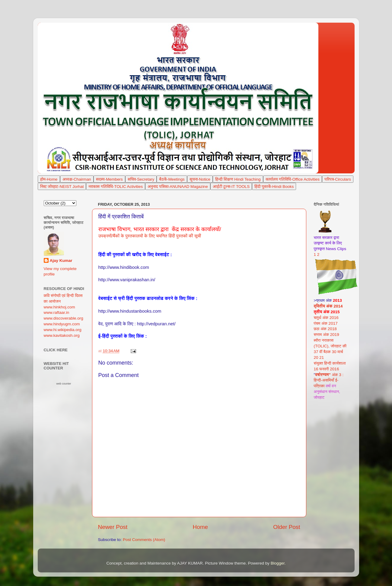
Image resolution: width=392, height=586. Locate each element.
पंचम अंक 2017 (326, 323)
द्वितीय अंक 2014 (328, 306)
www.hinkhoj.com (59, 307)
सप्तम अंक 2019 (327, 335)
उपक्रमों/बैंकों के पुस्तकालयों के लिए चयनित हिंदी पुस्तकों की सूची (150, 236)
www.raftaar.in (57, 312)
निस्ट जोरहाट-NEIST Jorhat (62, 187)
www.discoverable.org (64, 318)
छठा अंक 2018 (325, 329)
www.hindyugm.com (62, 324)
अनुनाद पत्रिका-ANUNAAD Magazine (178, 187)
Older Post (287, 527)
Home (200, 527)
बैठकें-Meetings (172, 179)
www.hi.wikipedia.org (63, 330)
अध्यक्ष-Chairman (77, 179)
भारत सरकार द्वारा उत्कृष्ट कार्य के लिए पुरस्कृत (328, 243)
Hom (48, 179)
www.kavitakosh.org (62, 335)
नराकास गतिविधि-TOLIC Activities (116, 187)
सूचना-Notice (200, 179)
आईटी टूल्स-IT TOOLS (231, 187)
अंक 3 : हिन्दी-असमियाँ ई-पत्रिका (329, 380)
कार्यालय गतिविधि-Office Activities (293, 179)
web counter (64, 384)
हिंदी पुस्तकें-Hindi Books (274, 187)
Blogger (278, 563)
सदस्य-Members (109, 179)
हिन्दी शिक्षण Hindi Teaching (238, 179)
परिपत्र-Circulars (338, 179)
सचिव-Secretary (141, 179)
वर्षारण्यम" (323, 375)
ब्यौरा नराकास (324, 340)
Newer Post (113, 527)
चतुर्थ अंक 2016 (326, 318)
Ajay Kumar (61, 261)
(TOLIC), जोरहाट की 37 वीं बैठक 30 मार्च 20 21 (330, 352)
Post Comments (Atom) (144, 540)
